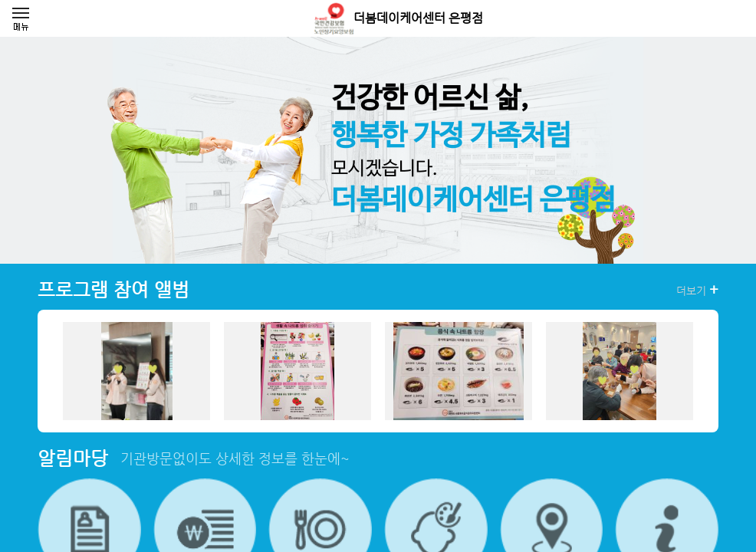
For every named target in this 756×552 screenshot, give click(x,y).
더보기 (697, 290)
